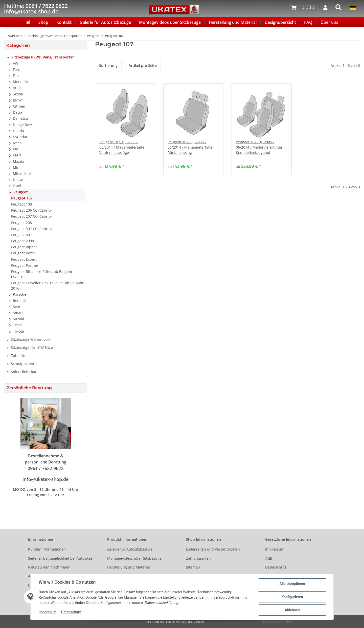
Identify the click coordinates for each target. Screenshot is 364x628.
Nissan (19, 180)
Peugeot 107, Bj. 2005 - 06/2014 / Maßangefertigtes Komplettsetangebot (259, 147)
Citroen (19, 106)
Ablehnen (292, 610)
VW (16, 63)
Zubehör (18, 356)
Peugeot (21, 192)
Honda (18, 131)
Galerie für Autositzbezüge (105, 22)
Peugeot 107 (22, 198)
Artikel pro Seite (143, 65)
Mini (17, 167)
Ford (17, 69)
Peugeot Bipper (24, 247)
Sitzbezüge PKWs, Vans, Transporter (43, 57)
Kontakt (64, 22)
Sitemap (193, 567)
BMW (17, 100)
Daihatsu (20, 118)
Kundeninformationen (47, 549)
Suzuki (18, 319)
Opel (17, 186)
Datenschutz (276, 567)
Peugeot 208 (21, 223)
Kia (16, 149)
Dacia (18, 112)
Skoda (18, 94)
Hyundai (20, 137)
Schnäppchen (22, 364)
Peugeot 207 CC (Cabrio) (31, 216)
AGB (269, 558)
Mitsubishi (22, 174)
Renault (19, 301)
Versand (199, 622)
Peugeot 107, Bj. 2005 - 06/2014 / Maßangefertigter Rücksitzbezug (191, 147)
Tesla (17, 325)
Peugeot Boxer (23, 253)
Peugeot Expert (24, 259)
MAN (17, 155)
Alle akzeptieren (292, 584)
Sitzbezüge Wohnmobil (30, 339)
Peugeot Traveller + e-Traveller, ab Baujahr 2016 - (47, 286)
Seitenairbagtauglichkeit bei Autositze (60, 558)
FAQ (308, 22)
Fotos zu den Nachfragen (49, 567)
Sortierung (108, 65)
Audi (17, 88)
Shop (43, 22)
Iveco (17, 143)
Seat (17, 307)
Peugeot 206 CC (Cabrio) (31, 210)
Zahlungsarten (198, 558)
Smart (18, 313)
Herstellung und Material (233, 22)
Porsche (20, 294)
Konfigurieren (292, 597)
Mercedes (21, 82)
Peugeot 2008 (22, 241)
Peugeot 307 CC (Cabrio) (31, 229)
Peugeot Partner (25, 265)
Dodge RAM (23, 125)
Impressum (275, 549)
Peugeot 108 (21, 204)
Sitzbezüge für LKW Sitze (32, 347)
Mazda (19, 161)
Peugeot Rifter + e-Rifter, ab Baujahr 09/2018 (42, 274)
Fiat (16, 76)
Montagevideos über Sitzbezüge (170, 22)
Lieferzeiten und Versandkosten (213, 549)
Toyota (18, 331)
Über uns (329, 22)
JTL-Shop (286, 622)
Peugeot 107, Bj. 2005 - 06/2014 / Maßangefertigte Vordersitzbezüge (122, 147)
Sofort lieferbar (24, 372)
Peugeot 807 (21, 235)
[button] (45, 57)
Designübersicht (280, 22)
